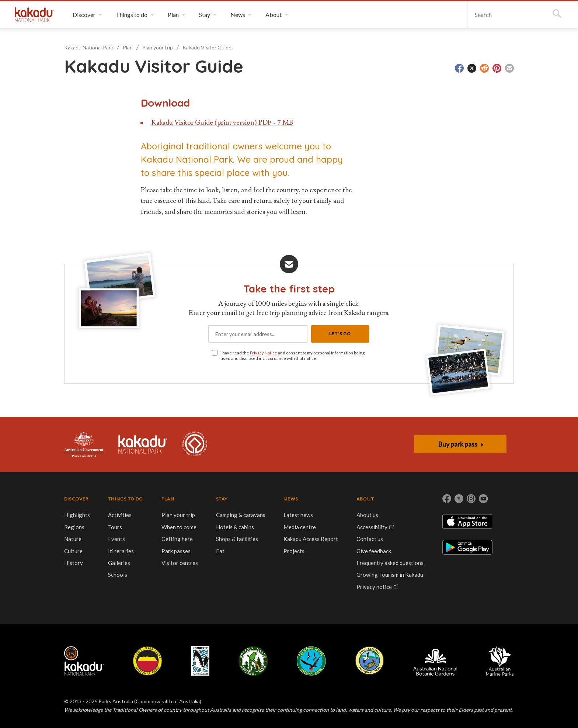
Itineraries (121, 551)
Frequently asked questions (390, 563)
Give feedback (374, 551)
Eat (220, 551)
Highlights (77, 515)
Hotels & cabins (235, 527)
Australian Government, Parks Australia (84, 444)
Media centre (300, 527)
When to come (179, 527)
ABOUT (365, 499)
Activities (120, 515)
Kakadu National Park (34, 15)
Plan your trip (158, 47)
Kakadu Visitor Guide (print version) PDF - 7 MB (222, 123)
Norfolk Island (253, 661)
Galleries (119, 563)
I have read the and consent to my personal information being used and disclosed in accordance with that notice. (293, 356)
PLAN (168, 499)
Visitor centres (180, 563)
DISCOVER (76, 499)
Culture (73, 551)
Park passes (176, 551)
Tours (115, 527)
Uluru (147, 661)
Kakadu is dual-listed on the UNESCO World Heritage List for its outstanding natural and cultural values (195, 444)
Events (116, 539)
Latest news (298, 515)
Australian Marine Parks (500, 661)
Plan (128, 47)
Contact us (370, 539)
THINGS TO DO (126, 499)
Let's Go (340, 334)
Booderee (200, 661)
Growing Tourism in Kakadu (390, 575)
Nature (73, 539)
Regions (74, 527)
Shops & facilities (237, 539)
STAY (222, 499)
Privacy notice (374, 587)
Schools (118, 575)
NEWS (291, 499)
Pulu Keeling (370, 661)
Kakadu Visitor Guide (207, 47)
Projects (294, 551)
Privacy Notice (264, 353)
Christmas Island (311, 661)
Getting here (177, 539)
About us (367, 515)
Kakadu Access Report (311, 539)
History (74, 563)
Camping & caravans (241, 515)
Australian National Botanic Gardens (435, 661)
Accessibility (372, 527)
